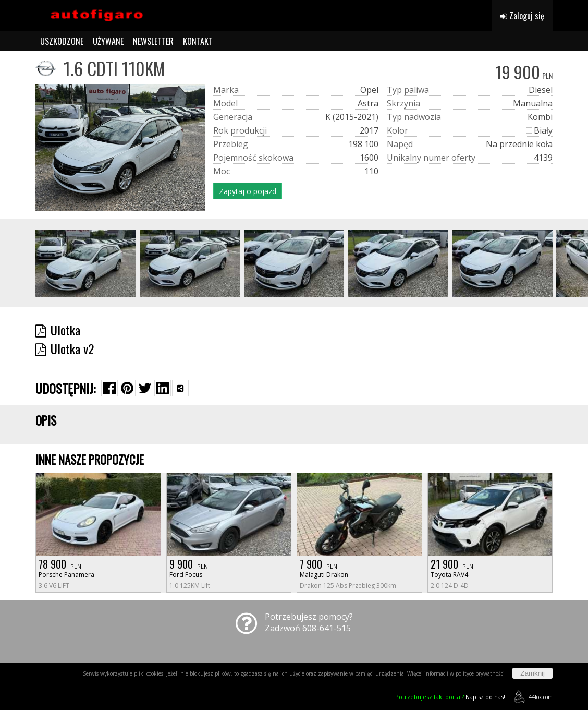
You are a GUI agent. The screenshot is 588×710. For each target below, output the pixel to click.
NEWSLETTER (153, 41)
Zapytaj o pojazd (248, 191)
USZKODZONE (62, 41)
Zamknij (532, 673)
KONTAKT (198, 41)
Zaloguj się (522, 16)
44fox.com (531, 697)
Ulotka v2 (65, 348)
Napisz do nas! (450, 697)
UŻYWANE (108, 41)
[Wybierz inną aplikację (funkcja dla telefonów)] (180, 388)
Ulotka (58, 330)
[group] (86, 263)
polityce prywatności (480, 673)
